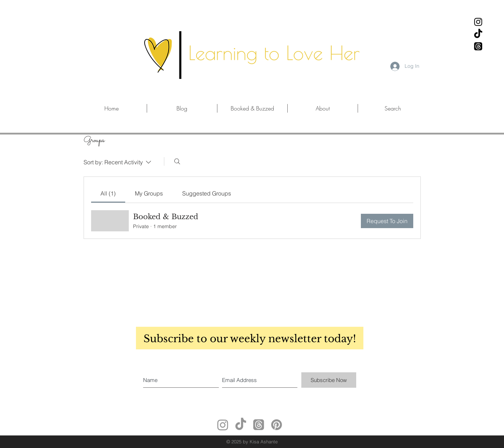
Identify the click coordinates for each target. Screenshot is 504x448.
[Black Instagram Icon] (478, 22)
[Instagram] (223, 425)
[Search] (177, 161)
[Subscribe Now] (329, 380)
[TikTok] (478, 34)
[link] (108, 193)
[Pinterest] (277, 425)
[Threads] (478, 46)
